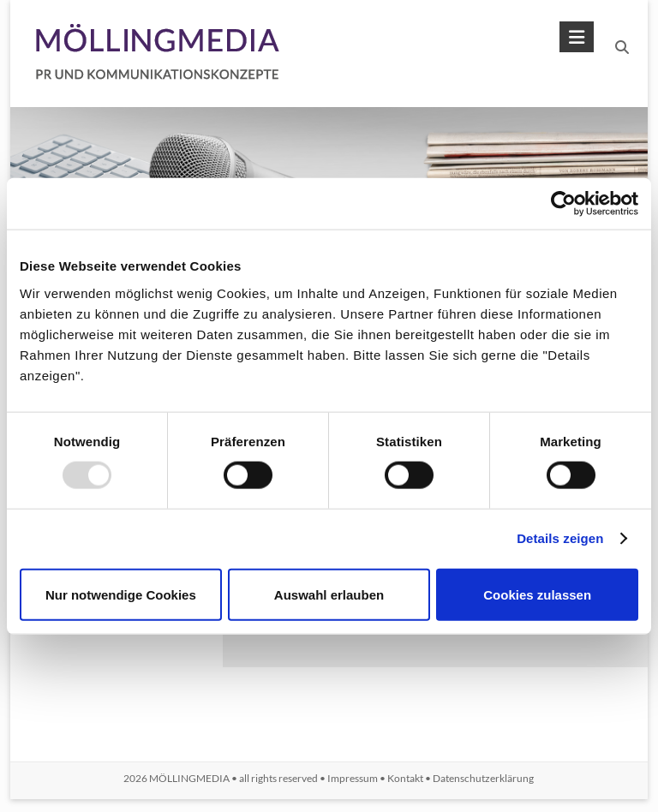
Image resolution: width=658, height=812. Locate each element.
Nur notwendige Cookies (121, 594)
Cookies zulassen (537, 594)
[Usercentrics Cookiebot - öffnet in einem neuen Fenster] (563, 204)
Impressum (353, 778)
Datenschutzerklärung (483, 778)
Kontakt (405, 778)
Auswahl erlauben (329, 594)
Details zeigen (560, 538)
